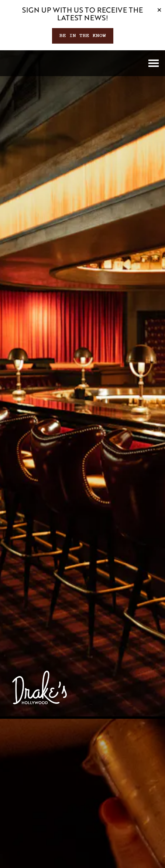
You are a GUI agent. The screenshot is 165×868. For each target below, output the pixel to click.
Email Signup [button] (83, 858)
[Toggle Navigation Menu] (154, 63)
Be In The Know (83, 35)
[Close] (159, 10)
